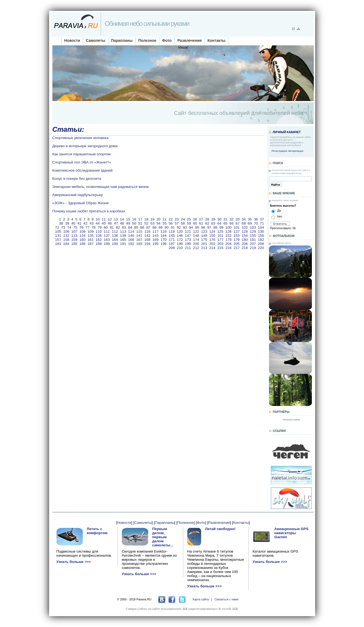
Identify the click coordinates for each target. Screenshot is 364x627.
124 (212, 231)
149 (204, 236)
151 (220, 236)
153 (236, 236)
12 (110, 219)
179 (236, 240)
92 (179, 227)
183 (58, 244)
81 (112, 227)
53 (152, 223)
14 (122, 219)
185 (74, 244)
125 (220, 231)
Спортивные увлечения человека (80, 138)
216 (229, 248)
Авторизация (296, 151)
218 (245, 248)
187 (90, 244)
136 (99, 236)
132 (66, 236)
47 (116, 223)
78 (94, 227)
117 (156, 231)
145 (172, 236)
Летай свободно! (220, 529)
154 (245, 236)
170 (163, 240)
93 (185, 227)
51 (140, 223)
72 (57, 227)
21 (165, 219)
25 (189, 219)
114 (131, 231)
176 (212, 240)
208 (261, 244)
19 (152, 219)
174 (196, 240)
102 (245, 227)
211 (188, 248)
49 (128, 223)
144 (163, 236)
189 (107, 244)
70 (256, 223)
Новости (72, 40)
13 (116, 219)
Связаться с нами (226, 599)
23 (177, 219)
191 (123, 244)
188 (99, 244)
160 (82, 240)
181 (253, 240)
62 (207, 223)
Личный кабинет (287, 132)
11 (104, 219)
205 (236, 244)
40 (73, 223)
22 (171, 219)
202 (212, 244)
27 (201, 219)
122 (196, 231)
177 (220, 240)
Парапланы (122, 40)
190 (115, 244)
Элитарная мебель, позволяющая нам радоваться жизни (101, 187)
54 (158, 223)
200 (196, 244)
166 (131, 240)
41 (79, 223)
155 (253, 236)
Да (279, 210)
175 (204, 240)
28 (207, 219)
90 (167, 227)
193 (139, 244)
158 (66, 240)
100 (229, 227)
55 (165, 223)
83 (124, 227)
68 (244, 223)
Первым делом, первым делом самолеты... (163, 537)
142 (147, 236)
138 (115, 236)
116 (147, 231)
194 (147, 244)
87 (148, 227)
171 (172, 240)
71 (262, 223)
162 (99, 240)
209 (172, 248)
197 (172, 244)
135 (90, 236)
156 (261, 236)
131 (58, 236)
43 (92, 223)
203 (220, 244)
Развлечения (189, 40)
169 (156, 240)
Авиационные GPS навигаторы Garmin (292, 533)
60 (195, 223)
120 (180, 231)
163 (107, 240)
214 (212, 248)
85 (136, 227)
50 (134, 223)
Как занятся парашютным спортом (82, 154)
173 (188, 240)
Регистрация (279, 151)
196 (163, 244)
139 (123, 236)
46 (110, 223)
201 (204, 244)
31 (225, 219)
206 (245, 244)
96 (203, 227)
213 (204, 248)
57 (177, 223)
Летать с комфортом (97, 531)
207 (253, 244)
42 (85, 223)
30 (219, 219)
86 (142, 227)
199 (188, 244)
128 (245, 231)
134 (82, 236)
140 (131, 236)
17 (140, 219)
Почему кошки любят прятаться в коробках (89, 211)
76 (81, 227)
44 (98, 223)
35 (250, 219)
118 (163, 231)
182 (261, 240)
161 (90, 240)
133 (74, 236)
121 (188, 231)
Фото (167, 40)
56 (171, 223)
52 (146, 223)
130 (261, 231)
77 (88, 227)
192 (131, 244)
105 (58, 231)
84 (130, 227)
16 (134, 219)
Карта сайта (201, 599)
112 (115, 231)
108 (82, 231)
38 (61, 223)
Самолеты (96, 40)
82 (118, 227)
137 (107, 236)
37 (262, 219)
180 (245, 240)
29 (213, 219)
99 (221, 227)
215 (220, 248)
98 (215, 227)
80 (106, 227)
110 (99, 231)
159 (74, 240)
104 (261, 227)
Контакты (216, 40)
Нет (280, 216)
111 (107, 231)
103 (253, 227)
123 (204, 231)
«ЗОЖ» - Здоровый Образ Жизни (81, 203)
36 (256, 219)
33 (238, 219)
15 (128, 219)
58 (183, 223)
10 (98, 219)
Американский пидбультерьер (78, 195)
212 (196, 248)
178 (229, 240)
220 (261, 248)
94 (191, 227)
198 (180, 244)
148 (196, 236)
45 (104, 223)
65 (225, 223)
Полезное (148, 40)
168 (147, 240)
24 (183, 219)
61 (201, 223)
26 (195, 219)
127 (236, 231)
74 (69, 227)
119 (172, 231)
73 (63, 227)
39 (67, 223)
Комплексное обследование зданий (83, 170)
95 (197, 227)
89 (161, 227)
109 (90, 231)
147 (188, 236)
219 (253, 248)
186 (82, 244)
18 (146, 219)
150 (212, 236)
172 (180, 240)
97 (209, 227)
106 (66, 231)
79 (100, 227)
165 (123, 240)
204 (229, 244)
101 (236, 227)
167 (139, 240)
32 (231, 219)
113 (123, 231)
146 (180, 236)
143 (156, 236)
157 (58, 240)
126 (229, 231)
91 (173, 227)
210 (180, 248)
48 (122, 223)
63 (213, 223)
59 (189, 223)
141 (139, 236)
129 (253, 231)
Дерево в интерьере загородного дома (85, 146)
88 (154, 227)
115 (139, 231)
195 (156, 244)
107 (74, 231)
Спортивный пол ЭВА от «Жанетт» (82, 162)
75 (75, 227)
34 (244, 219)
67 (238, 223)
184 (66, 244)
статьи (297, 420)
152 (229, 236)
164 (115, 240)
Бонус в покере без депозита (77, 179)
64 (219, 223)
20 (158, 219)
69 (250, 223)
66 (231, 223)
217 (236, 248)
